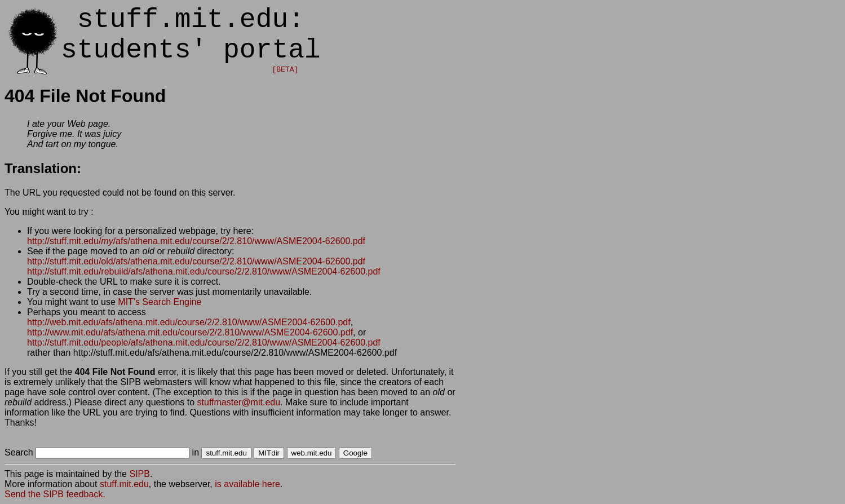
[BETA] (285, 70)
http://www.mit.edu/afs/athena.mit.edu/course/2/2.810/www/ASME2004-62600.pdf (190, 332)
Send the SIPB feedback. (55, 494)
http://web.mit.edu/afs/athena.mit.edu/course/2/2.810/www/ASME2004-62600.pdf (189, 322)
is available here (247, 484)
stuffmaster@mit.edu (239, 402)
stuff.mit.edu (124, 484)
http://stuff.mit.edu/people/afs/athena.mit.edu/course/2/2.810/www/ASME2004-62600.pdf (204, 342)
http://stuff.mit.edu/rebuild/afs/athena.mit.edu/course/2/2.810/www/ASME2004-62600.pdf (204, 271)
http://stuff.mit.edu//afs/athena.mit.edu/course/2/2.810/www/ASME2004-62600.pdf (196, 241)
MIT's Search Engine (160, 302)
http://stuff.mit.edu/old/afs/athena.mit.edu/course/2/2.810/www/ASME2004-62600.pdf (196, 261)
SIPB (139, 474)
